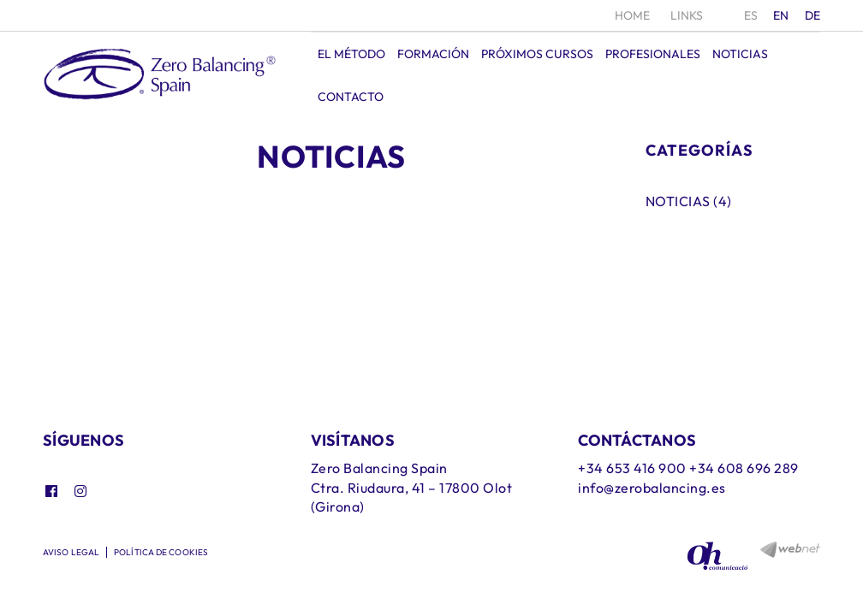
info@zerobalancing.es (652, 488)
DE (813, 15)
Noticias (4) (689, 201)
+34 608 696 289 (744, 468)
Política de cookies (161, 552)
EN (781, 15)
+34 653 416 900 (632, 468)
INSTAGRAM (83, 491)
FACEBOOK (54, 491)
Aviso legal (71, 552)
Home (632, 15)
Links (687, 15)
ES (751, 15)
